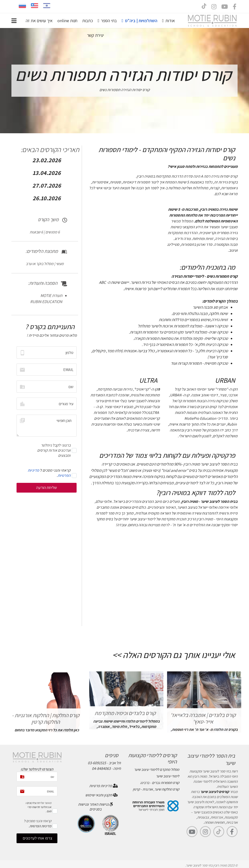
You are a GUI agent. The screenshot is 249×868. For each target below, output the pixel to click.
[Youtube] (225, 8)
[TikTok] (219, 832)
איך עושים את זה (39, 21)
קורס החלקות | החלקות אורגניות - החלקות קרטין (46, 718)
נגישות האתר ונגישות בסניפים (95, 807)
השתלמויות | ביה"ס (141, 21)
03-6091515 (97, 763)
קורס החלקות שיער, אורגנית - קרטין (156, 789)
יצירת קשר (95, 35)
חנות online (67, 21)
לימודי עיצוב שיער (168, 776)
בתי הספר (109, 21)
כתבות (88, 21)
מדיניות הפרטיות (40, 826)
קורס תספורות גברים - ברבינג (160, 783)
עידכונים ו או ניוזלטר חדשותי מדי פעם (38, 807)
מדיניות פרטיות (103, 786)
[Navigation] (14, 21)
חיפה (117, 768)
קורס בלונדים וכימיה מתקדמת (125, 713)
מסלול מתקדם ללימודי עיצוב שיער (157, 769)
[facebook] (235, 8)
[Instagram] (214, 8)
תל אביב (115, 763)
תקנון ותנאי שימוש (102, 795)
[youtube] (192, 832)
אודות (170, 21)
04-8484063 (101, 768)
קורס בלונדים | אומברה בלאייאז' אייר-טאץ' (203, 718)
